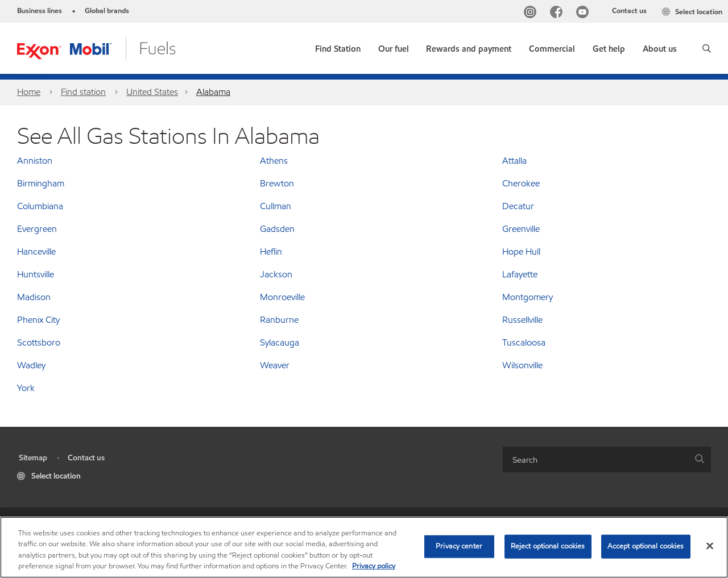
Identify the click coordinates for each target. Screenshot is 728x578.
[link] (338, 46)
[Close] (710, 546)
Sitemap (33, 458)
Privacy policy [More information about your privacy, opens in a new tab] (374, 566)
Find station (83, 92)
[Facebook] (559, 13)
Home (29, 92)
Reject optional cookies (548, 546)
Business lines (40, 11)
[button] (707, 48)
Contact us (629, 11)
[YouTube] (585, 13)
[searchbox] (595, 460)
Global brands (107, 11)
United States (152, 92)
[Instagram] (532, 13)
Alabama (213, 92)
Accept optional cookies (646, 546)
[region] (364, 547)
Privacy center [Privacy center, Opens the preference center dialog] (459, 546)
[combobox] (607, 460)
